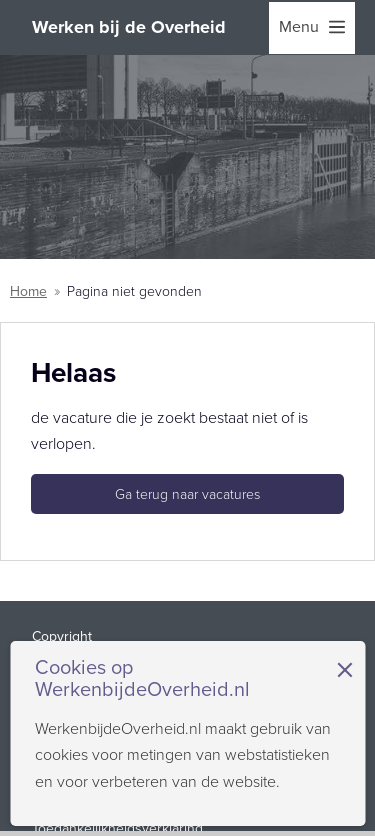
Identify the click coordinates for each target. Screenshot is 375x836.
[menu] (312, 28)
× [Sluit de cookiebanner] (345, 670)
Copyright (62, 636)
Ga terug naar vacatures (187, 494)
